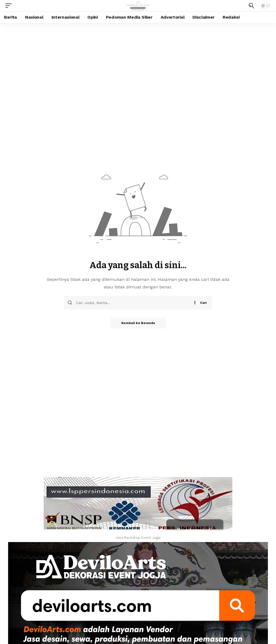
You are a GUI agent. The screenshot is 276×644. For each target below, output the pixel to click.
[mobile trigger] (10, 6)
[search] (251, 6)
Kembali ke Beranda (138, 323)
